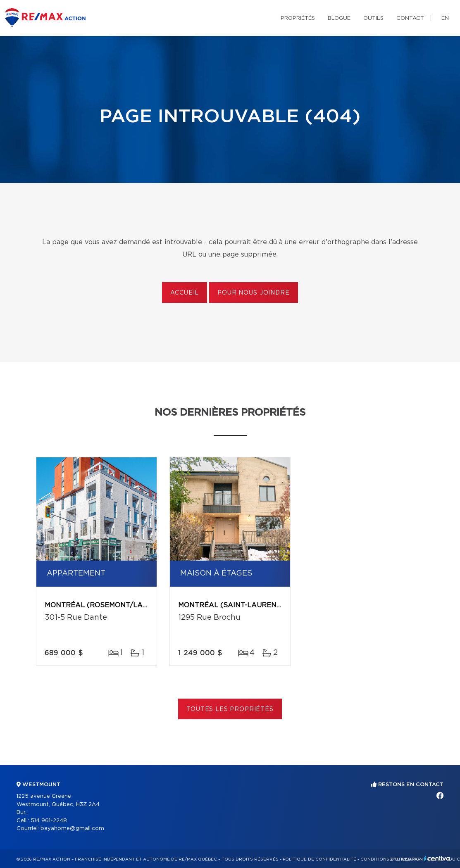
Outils (373, 18)
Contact (410, 18)
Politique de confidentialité (319, 859)
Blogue (339, 18)
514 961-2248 (49, 821)
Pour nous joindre (253, 293)
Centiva (437, 858)
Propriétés (298, 18)
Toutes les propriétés (230, 709)
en (445, 18)
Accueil (185, 293)
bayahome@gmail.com (72, 829)
